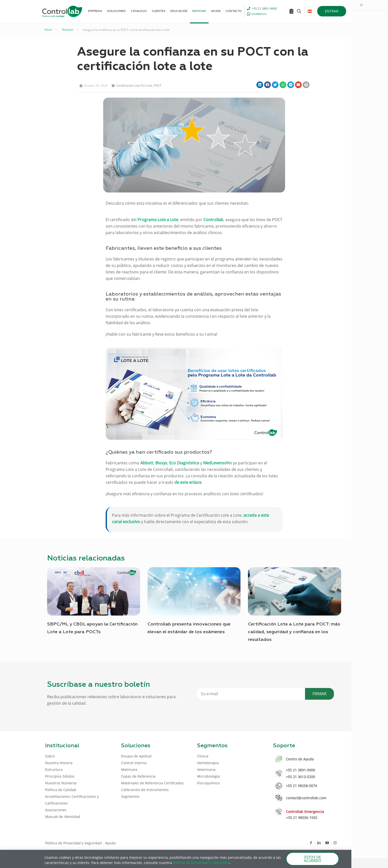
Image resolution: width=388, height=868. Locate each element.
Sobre (50, 756)
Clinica (203, 756)
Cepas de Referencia (138, 776)
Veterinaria (206, 770)
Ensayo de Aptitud (136, 756)
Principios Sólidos (60, 776)
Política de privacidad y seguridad (201, 863)
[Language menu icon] (310, 11)
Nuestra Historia (59, 763)
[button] (260, 85)
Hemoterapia (208, 763)
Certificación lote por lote (134, 86)
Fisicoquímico (208, 783)
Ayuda (110, 843)
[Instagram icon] (335, 843)
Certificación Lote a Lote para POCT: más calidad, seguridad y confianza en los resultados (294, 632)
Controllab (213, 220)
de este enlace (188, 482)
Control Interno (134, 763)
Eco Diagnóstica (184, 463)
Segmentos (130, 796)
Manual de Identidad (63, 817)
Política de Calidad (61, 790)
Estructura (54, 770)
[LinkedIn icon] (319, 843)
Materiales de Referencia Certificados (152, 783)
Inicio (48, 30)
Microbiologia (208, 776)
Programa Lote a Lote (158, 220)
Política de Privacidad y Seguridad (74, 843)
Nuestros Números (61, 783)
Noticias (68, 30)
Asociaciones (56, 810)
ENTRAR (332, 11)
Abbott (147, 463)
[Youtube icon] (327, 843)
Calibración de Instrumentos (145, 790)
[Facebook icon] (311, 843)
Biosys (161, 463)
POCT (158, 86)
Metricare (129, 770)
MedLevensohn (217, 463)
